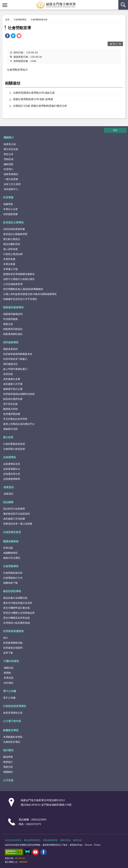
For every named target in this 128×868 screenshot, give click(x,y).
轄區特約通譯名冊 (13, 399)
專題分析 (8, 767)
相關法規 (9, 668)
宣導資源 (9, 678)
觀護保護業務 (11, 541)
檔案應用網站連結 (13, 334)
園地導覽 (8, 757)
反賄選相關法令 (12, 469)
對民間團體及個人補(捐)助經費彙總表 (23, 289)
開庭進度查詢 (10, 349)
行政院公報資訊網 (13, 254)
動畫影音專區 (11, 730)
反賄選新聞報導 (12, 479)
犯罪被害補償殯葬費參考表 (18, 354)
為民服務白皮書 (12, 379)
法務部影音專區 (12, 742)
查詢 (123, 5)
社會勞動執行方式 (13, 578)
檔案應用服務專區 (13, 307)
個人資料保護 (10, 249)
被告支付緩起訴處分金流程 (18, 603)
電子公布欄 (9, 691)
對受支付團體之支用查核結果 (19, 613)
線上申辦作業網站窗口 (15, 369)
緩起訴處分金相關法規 (15, 598)
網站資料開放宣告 (32, 840)
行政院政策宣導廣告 (15, 706)
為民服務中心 (11, 189)
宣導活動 (8, 548)
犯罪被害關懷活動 (13, 643)
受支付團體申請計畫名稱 (17, 608)
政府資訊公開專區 (13, 222)
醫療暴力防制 (10, 409)
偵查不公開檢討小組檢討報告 (19, 279)
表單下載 (8, 653)
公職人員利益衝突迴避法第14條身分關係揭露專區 (30, 294)
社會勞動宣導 (19, 28)
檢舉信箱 (77, 840)
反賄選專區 (9, 457)
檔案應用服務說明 (13, 314)
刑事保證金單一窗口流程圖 (18, 524)
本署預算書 (9, 259)
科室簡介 (9, 169)
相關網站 (8, 772)
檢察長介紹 (10, 144)
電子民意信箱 (10, 404)
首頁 (7, 20)
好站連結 (9, 683)
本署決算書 (9, 264)
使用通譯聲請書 (12, 414)
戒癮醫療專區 (10, 553)
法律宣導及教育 (12, 532)
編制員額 (9, 164)
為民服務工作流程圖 (14, 519)
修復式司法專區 (12, 558)
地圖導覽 (8, 204)
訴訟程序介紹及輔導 (14, 509)
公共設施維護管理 (13, 284)
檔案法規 (8, 324)
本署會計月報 (10, 269)
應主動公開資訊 (12, 239)
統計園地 (8, 750)
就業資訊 (9, 487)
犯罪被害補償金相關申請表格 (19, 394)
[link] (7, 36)
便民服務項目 (10, 364)
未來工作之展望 (12, 184)
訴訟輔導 (8, 502)
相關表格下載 (10, 583)
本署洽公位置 (10, 209)
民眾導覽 (8, 197)
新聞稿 (7, 673)
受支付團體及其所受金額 (17, 618)
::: (3, 2)
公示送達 (8, 780)
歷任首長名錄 (11, 149)
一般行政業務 (11, 179)
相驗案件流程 (10, 429)
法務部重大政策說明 (14, 449)
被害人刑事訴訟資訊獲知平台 (19, 424)
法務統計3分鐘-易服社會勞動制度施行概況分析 (40, 106)
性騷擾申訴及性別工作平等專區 (20, 299)
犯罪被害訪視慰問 (13, 648)
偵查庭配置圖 (10, 214)
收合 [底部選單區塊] (115, 130)
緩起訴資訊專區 (12, 591)
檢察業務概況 (11, 174)
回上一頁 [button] (117, 44)
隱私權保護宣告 (50, 840)
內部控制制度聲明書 (14, 229)
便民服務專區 (11, 342)
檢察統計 (8, 762)
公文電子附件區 (12, 721)
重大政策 (8, 437)
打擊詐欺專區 (11, 661)
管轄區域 (9, 159)
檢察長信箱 (65, 840)
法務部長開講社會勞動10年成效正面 (34, 93)
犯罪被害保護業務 (13, 631)
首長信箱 (8, 374)
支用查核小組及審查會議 (17, 623)
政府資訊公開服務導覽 (15, 234)
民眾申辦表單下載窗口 (15, 359)
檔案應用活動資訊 (13, 329)
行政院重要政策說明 (14, 444)
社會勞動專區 (20, 20)
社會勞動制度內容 (39, 20)
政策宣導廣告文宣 (13, 713)
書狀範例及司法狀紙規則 (17, 514)
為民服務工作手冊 (13, 384)
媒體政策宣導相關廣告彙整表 (19, 274)
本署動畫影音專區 (13, 737)
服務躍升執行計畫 (13, 389)
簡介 (6, 638)
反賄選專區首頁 (12, 464)
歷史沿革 (9, 154)
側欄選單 (5, 5)
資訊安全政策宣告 (13, 840)
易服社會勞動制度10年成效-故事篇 (33, 99)
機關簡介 (9, 137)
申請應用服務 (10, 319)
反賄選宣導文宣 (12, 474)
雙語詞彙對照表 (12, 244)
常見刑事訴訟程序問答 (15, 419)
